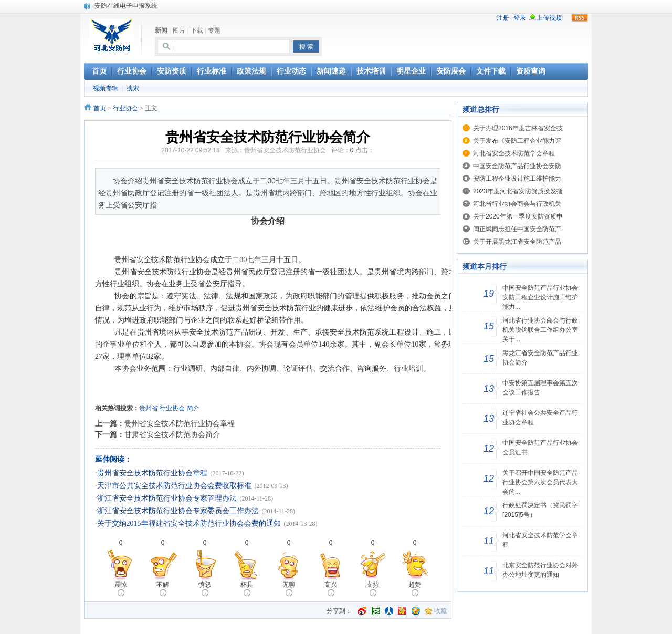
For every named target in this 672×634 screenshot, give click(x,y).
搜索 (133, 88)
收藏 (440, 611)
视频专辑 (106, 88)
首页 (100, 108)
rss (580, 18)
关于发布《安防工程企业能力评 (517, 141)
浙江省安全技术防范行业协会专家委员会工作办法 (178, 511)
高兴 (331, 589)
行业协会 (125, 108)
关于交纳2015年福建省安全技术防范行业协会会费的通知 (189, 523)
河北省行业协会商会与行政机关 (517, 204)
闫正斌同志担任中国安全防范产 (517, 229)
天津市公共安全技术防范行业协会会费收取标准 (174, 486)
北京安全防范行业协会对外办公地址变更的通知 (540, 570)
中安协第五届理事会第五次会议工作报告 (540, 388)
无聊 (289, 589)
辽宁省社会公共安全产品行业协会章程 (540, 418)
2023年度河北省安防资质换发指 (518, 191)
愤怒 (205, 589)
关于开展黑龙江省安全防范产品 (517, 242)
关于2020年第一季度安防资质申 (518, 216)
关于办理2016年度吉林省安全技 (518, 128)
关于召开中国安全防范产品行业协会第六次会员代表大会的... (540, 482)
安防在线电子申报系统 (126, 6)
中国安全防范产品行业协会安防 (517, 166)
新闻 (161, 30)
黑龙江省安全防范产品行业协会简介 (540, 358)
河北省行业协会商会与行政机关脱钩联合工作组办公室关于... (540, 330)
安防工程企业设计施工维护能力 (517, 179)
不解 (163, 589)
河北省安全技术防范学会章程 (514, 153)
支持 (373, 589)
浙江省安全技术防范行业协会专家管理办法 (167, 498)
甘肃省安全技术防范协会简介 (172, 434)
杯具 (247, 589)
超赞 (415, 589)
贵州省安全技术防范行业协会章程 (180, 423)
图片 (179, 30)
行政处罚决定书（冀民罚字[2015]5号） (540, 510)
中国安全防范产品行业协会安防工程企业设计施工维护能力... (540, 297)
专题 (214, 30)
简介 (193, 408)
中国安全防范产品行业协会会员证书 (540, 448)
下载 (197, 30)
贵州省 (149, 408)
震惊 (121, 589)
